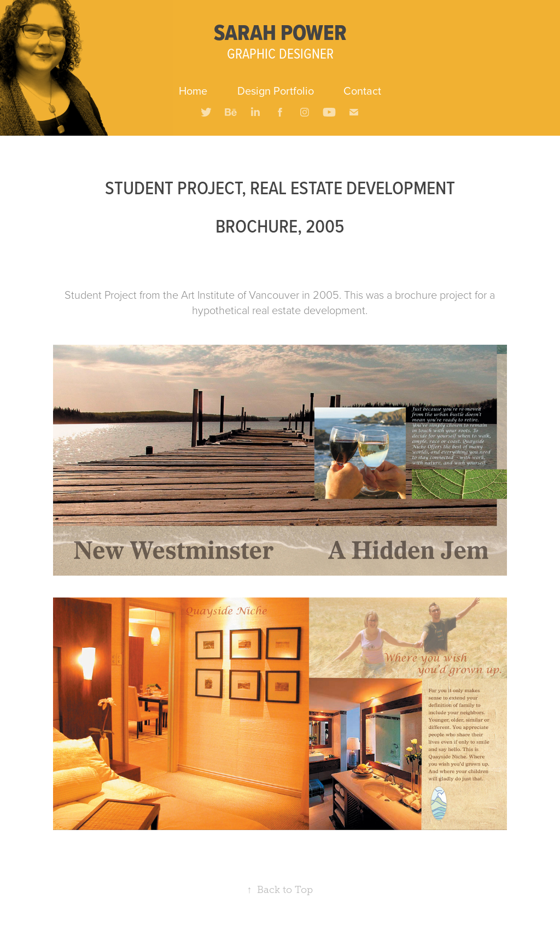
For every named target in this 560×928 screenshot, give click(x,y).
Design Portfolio (276, 91)
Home (193, 91)
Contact (362, 91)
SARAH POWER (280, 32)
